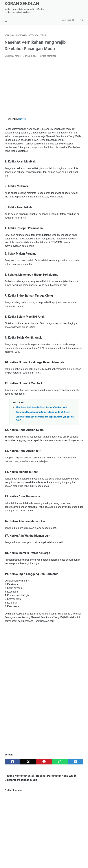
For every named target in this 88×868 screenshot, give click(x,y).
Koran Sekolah (22, 4)
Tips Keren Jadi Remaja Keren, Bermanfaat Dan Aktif (41, 547)
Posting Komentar (47, 108)
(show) (23, 171)
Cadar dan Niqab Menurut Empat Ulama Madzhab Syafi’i (43, 552)
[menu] (8, 20)
